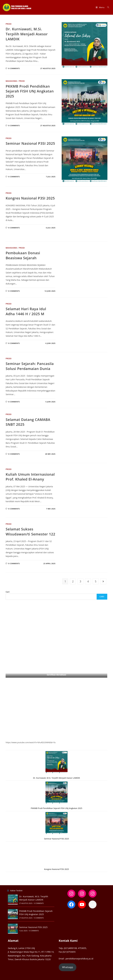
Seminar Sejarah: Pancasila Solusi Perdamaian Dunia (30, 366)
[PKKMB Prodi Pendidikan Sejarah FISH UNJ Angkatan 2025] (56, 793)
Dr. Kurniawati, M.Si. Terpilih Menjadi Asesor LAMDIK (27, 34)
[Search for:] (107, 7)
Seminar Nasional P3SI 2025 (30, 143)
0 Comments (14, 68)
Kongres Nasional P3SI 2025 (30, 198)
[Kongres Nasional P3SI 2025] (56, 854)
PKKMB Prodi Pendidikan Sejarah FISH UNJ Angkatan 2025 (30, 91)
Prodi (9, 24)
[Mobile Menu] (100, 7)
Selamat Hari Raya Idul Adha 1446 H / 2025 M (26, 311)
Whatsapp (68, 967)
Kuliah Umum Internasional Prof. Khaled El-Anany (30, 477)
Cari (8, 592)
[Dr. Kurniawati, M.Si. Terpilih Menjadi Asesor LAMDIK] (56, 762)
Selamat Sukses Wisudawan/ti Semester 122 (30, 532)
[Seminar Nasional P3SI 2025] (56, 823)
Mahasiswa (11, 81)
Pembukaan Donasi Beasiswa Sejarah (23, 255)
